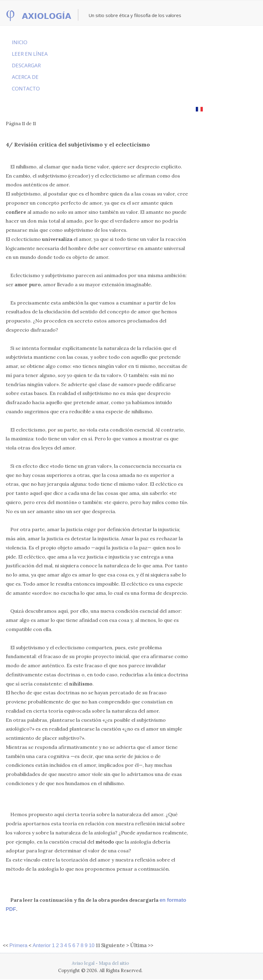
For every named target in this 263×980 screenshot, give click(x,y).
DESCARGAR (26, 65)
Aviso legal (83, 963)
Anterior (42, 945)
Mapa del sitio (114, 963)
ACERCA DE (25, 77)
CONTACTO (26, 88)
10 (92, 945)
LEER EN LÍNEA (30, 54)
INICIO (20, 42)
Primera (19, 945)
